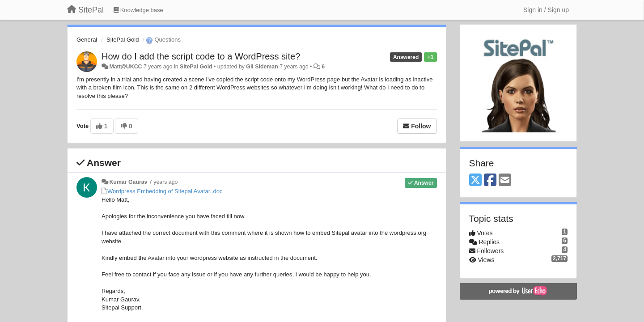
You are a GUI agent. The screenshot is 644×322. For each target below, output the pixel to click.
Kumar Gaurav (128, 182)
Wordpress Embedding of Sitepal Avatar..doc (165, 191)
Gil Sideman (262, 67)
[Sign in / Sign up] (546, 10)
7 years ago (163, 182)
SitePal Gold (123, 40)
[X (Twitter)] (475, 180)
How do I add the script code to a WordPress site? (201, 56)
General (87, 40)
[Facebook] (490, 180)
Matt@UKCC (125, 67)
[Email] (505, 180)
